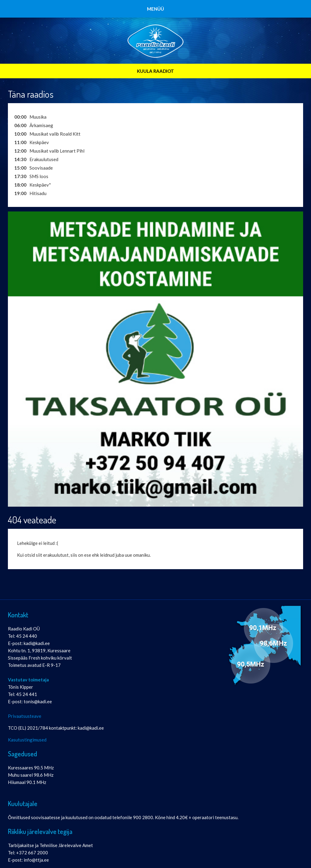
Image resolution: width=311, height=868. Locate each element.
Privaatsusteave (25, 716)
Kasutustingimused (27, 740)
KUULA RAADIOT (155, 71)
